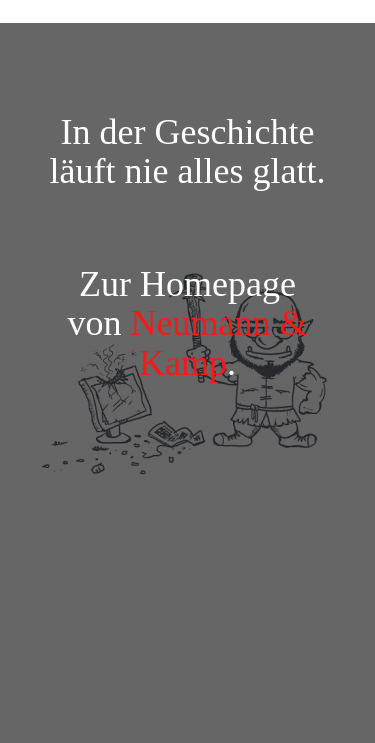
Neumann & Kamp (219, 343)
